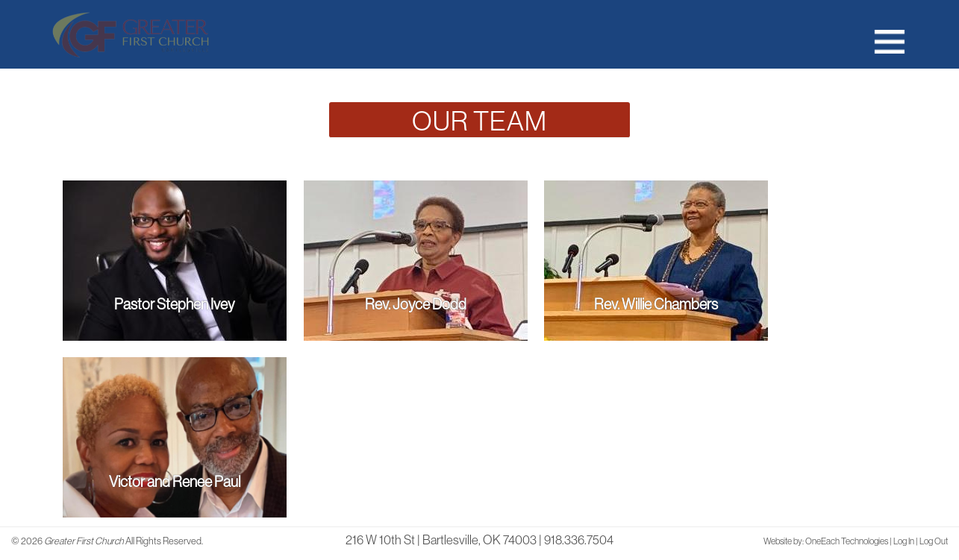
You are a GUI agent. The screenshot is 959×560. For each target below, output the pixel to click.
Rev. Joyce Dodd (416, 304)
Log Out (934, 541)
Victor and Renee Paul (175, 481)
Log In (904, 541)
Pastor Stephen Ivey (174, 304)
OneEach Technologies (847, 541)
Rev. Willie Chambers (656, 304)
